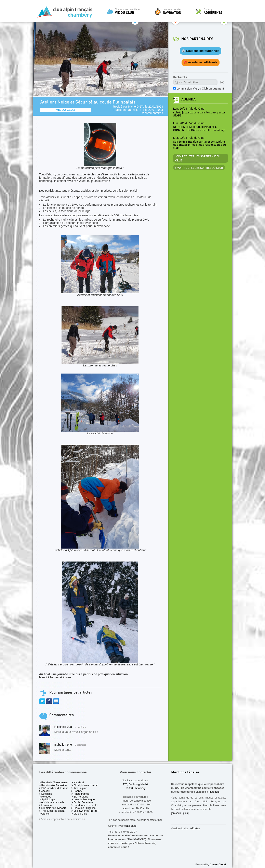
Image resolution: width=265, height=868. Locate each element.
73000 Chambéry (135, 788)
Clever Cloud (218, 864)
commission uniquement (200, 89)
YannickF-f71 (136, 110)
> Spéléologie (47, 799)
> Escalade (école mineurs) (55, 782)
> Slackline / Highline (84, 808)
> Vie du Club (79, 814)
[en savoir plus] (180, 813)
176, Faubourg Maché (136, 784)
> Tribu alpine (79, 788)
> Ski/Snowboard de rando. (55, 788)
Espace (213, 11)
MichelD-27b (136, 107)
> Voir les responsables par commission (62, 819)
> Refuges (45, 797)
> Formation (46, 805)
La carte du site (172, 11)
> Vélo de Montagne (83, 799)
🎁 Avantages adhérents (201, 62)
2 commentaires (153, 113)
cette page (130, 826)
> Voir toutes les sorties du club (199, 168)
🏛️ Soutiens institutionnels (201, 51)
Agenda (188, 99)
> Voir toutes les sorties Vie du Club (198, 159)
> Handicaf (78, 782)
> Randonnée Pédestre (85, 805)
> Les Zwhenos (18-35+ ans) (88, 811)
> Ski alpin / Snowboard (53, 808)
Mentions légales (185, 772)
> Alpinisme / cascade (52, 802)
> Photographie (80, 794)
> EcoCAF (77, 791)
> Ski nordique (80, 797)
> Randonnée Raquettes (53, 785)
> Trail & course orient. (52, 811)
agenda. (215, 792)
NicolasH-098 (63, 727)
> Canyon (45, 814)
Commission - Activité (127, 11)
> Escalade (46, 794)
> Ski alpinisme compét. (85, 785)
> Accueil (44, 791)
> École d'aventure (82, 802)
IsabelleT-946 (63, 745)
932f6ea (195, 828)
